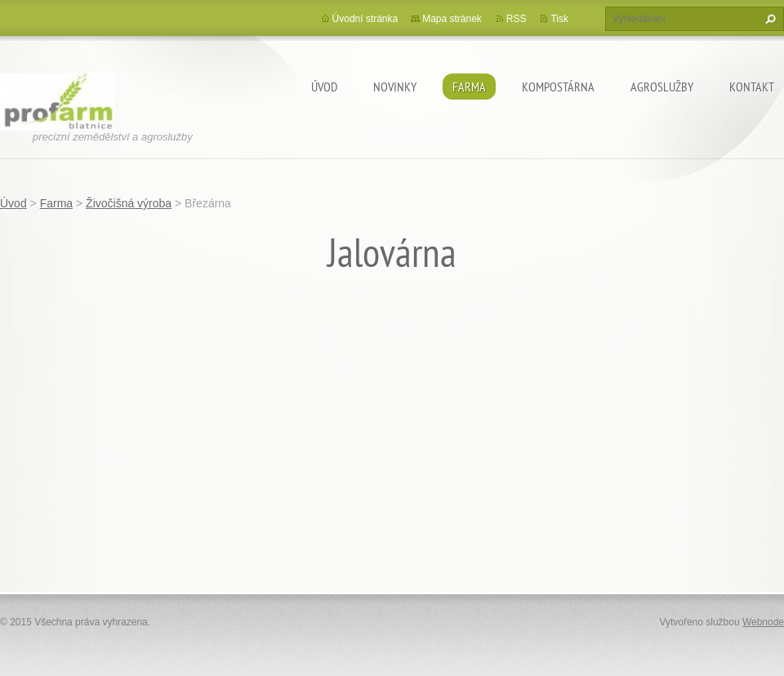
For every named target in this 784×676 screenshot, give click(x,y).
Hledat (768, 19)
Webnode (763, 622)
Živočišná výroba (129, 203)
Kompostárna (558, 87)
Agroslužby (662, 87)
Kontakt (752, 87)
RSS (517, 19)
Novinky (395, 87)
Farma (469, 87)
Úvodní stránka (365, 19)
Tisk (559, 19)
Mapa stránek (452, 19)
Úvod (324, 87)
